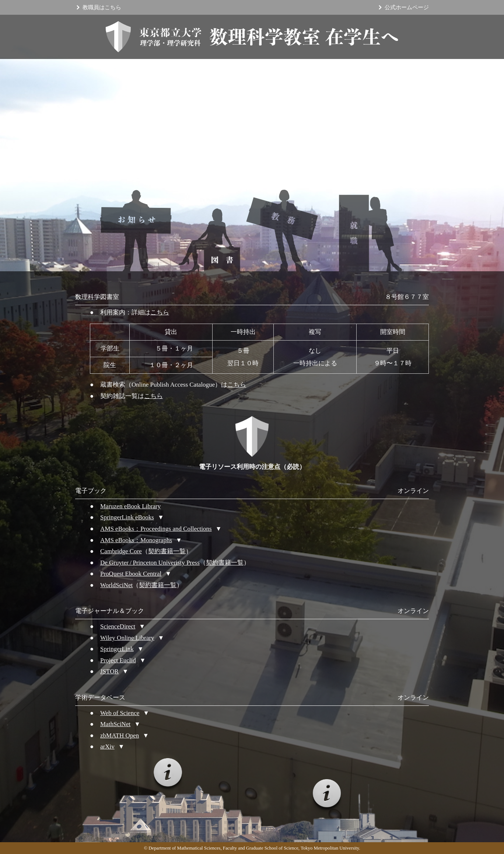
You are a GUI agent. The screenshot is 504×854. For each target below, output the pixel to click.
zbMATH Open (120, 736)
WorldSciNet (116, 585)
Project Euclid (118, 660)
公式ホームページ (407, 7)
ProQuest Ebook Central (131, 574)
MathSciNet (115, 724)
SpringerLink (117, 649)
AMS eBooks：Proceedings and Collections (156, 529)
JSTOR (109, 671)
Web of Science (120, 713)
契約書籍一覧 (167, 551)
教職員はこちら (102, 7)
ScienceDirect (118, 626)
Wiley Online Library (127, 638)
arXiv (107, 747)
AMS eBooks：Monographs (136, 540)
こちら (160, 312)
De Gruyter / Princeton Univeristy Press (150, 563)
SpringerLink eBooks (127, 517)
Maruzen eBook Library (130, 506)
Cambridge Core (121, 551)
